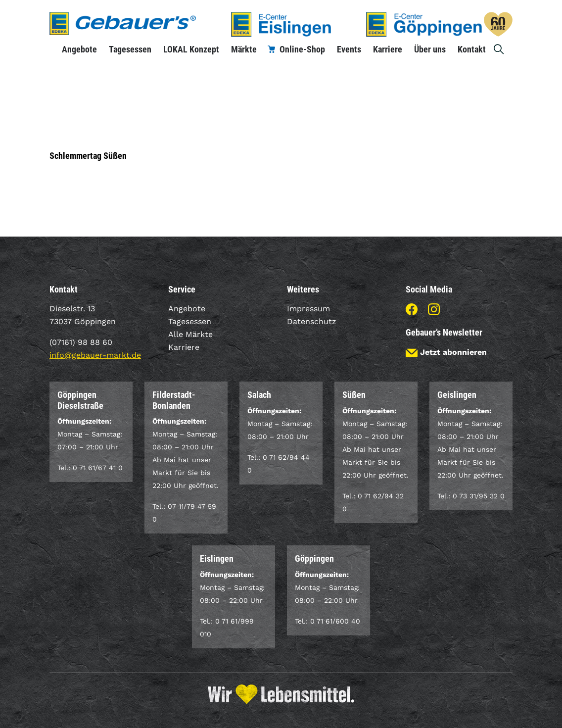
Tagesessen (130, 49)
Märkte (244, 49)
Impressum (308, 309)
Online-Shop (302, 49)
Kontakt (472, 49)
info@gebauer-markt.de (95, 355)
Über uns (430, 49)
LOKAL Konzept (191, 49)
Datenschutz (312, 321)
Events (349, 49)
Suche (499, 49)
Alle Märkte (190, 334)
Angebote (79, 49)
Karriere (388, 49)
